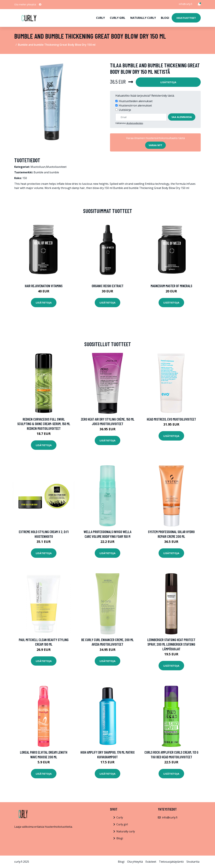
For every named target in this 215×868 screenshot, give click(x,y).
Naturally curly (143, 18)
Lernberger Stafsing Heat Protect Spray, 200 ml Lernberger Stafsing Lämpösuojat (171, 644)
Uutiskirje (125, 110)
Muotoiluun (38, 167)
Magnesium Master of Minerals (171, 286)
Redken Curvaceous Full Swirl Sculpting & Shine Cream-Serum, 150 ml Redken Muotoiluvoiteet (44, 424)
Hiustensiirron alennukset (135, 105)
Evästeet (151, 862)
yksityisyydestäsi (135, 123)
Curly (100, 18)
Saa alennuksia (182, 117)
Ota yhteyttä (135, 862)
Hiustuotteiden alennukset (136, 101)
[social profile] (40, 5)
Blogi (165, 18)
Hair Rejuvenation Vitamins (44, 286)
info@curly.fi (186, 4)
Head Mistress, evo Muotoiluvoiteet (171, 419)
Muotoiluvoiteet (56, 167)
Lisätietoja (168, 82)
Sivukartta (193, 862)
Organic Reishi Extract (108, 286)
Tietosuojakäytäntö (171, 862)
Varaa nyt (155, 145)
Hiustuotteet (186, 18)
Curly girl (118, 18)
